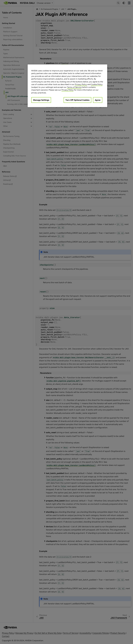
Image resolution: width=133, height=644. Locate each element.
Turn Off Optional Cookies (77, 100)
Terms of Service (74, 87)
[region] (67, 86)
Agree (98, 100)
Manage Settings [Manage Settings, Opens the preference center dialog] (41, 100)
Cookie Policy (97, 84)
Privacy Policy (81, 84)
